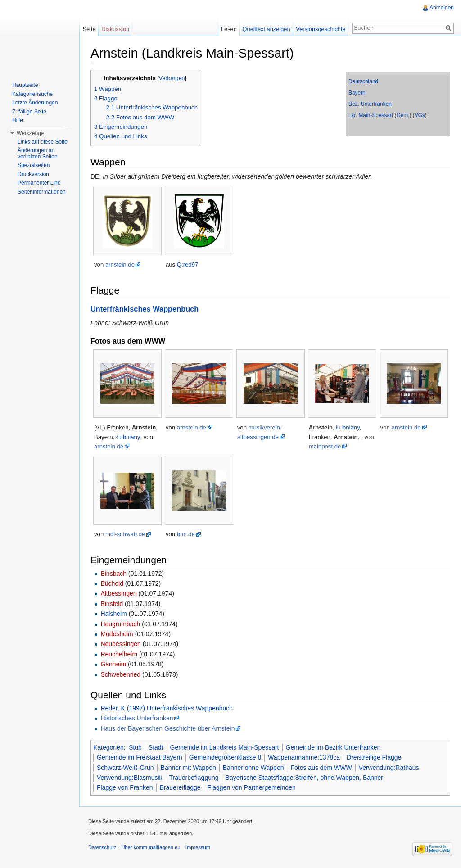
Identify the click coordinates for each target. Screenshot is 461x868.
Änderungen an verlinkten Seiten (38, 154)
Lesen (229, 29)
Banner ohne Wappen (253, 768)
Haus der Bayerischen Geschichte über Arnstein (167, 728)
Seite (89, 29)
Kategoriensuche (32, 94)
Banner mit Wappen (188, 768)
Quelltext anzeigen (267, 29)
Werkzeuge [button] (30, 133)
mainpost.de (325, 446)
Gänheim (113, 664)
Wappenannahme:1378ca (304, 757)
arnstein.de (120, 264)
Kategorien (108, 747)
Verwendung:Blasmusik (130, 778)
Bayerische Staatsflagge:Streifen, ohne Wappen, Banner (304, 778)
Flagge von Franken (125, 787)
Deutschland (363, 81)
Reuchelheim (119, 654)
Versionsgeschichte (321, 29)
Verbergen (172, 78)
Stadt (156, 747)
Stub (135, 747)
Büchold (112, 583)
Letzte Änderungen (35, 103)
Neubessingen (121, 644)
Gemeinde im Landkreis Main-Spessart (225, 747)
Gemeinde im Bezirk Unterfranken (333, 747)
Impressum (198, 847)
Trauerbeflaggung (194, 778)
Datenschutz (102, 847)
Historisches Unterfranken (137, 718)
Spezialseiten (34, 165)
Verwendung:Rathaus (389, 768)
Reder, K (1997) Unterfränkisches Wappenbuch (167, 708)
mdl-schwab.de (125, 534)
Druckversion (33, 174)
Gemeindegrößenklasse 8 (225, 757)
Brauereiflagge (180, 787)
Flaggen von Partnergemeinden (252, 787)
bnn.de (186, 534)
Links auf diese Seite (43, 142)
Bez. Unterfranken (370, 104)
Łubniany (128, 437)
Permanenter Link (39, 183)
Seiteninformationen (42, 192)
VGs (420, 115)
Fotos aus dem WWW (321, 768)
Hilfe (18, 120)
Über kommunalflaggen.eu (151, 847)
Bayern (357, 93)
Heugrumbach (120, 624)
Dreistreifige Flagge (374, 757)
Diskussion (115, 29)
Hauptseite (25, 85)
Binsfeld (112, 604)
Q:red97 (188, 264)
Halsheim (113, 614)
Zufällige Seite (29, 112)
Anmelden (442, 8)
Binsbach (113, 574)
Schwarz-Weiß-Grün (125, 768)
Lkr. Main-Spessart (371, 115)
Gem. (403, 115)
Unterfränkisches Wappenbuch (145, 309)
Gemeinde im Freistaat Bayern (140, 757)
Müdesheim (117, 634)
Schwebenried (120, 674)
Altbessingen (118, 593)
